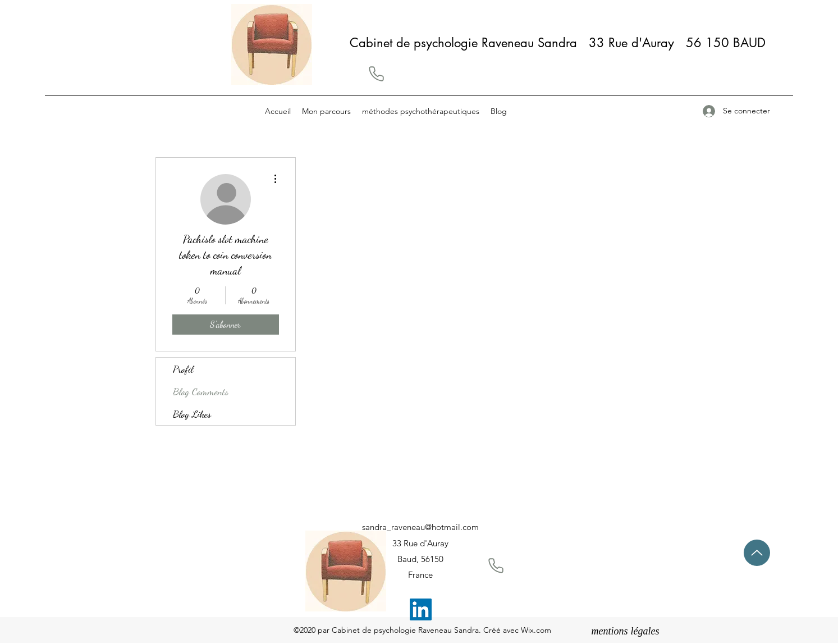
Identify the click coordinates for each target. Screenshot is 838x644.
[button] (376, 74)
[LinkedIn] (421, 609)
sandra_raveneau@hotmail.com (420, 527)
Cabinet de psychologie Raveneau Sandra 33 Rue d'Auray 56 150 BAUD (562, 43)
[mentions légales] (626, 632)
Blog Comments (201, 391)
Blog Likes (192, 414)
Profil (183, 369)
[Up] (757, 553)
